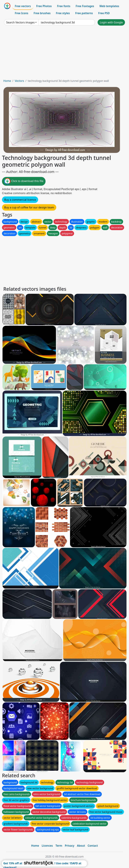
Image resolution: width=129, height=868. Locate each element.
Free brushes (42, 13)
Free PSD (104, 13)
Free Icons (21, 13)
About (81, 846)
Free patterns (84, 13)
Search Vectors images (20, 22)
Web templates (109, 6)
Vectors (19, 81)
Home (7, 81)
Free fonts (64, 6)
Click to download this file (24, 181)
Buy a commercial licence (20, 200)
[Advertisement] (64, 54)
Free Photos (44, 6)
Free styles (63, 13)
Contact (93, 846)
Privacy (70, 846)
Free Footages (85, 6)
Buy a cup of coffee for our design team (29, 207)
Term (59, 846)
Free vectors (23, 6)
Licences (47, 846)
